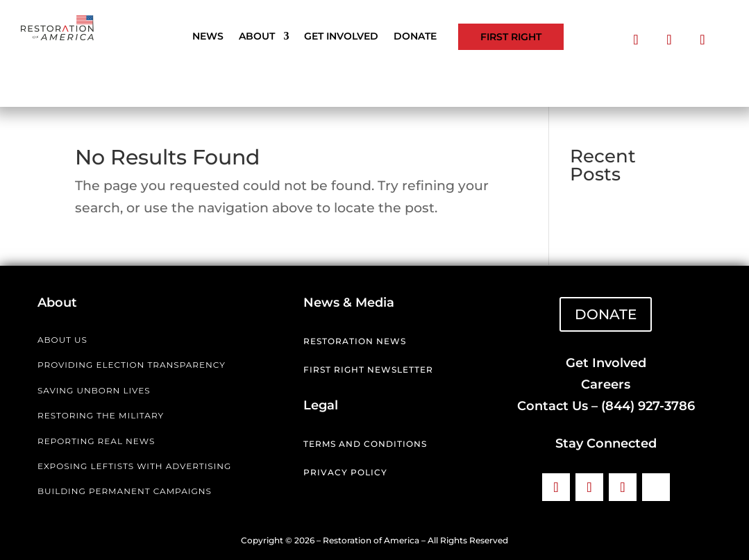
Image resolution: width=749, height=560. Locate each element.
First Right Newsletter (368, 370)
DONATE (606, 314)
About (257, 37)
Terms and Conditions (365, 444)
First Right (511, 37)
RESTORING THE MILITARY (101, 415)
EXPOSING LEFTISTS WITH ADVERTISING (134, 466)
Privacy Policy (345, 472)
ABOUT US (62, 340)
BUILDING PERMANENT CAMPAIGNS (125, 491)
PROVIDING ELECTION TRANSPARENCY (132, 365)
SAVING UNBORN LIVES (94, 390)
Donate (415, 37)
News (208, 37)
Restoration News (355, 341)
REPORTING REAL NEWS (96, 441)
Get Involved (341, 37)
